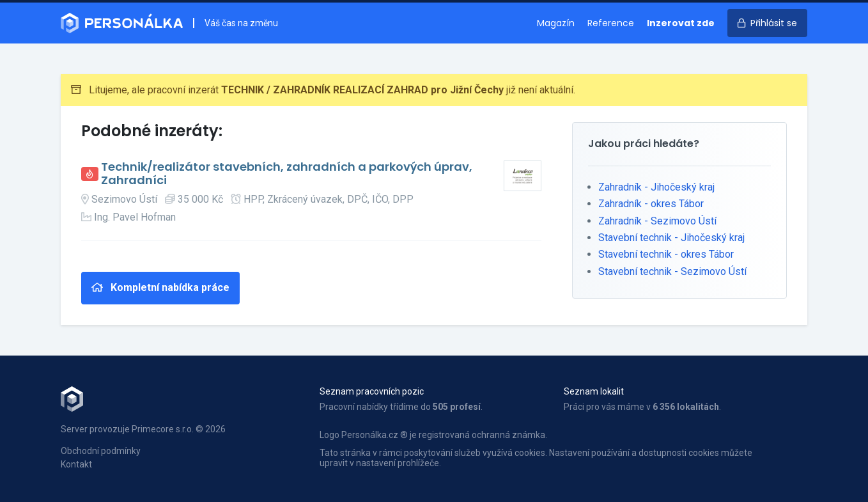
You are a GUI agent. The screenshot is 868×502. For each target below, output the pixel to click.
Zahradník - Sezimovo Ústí (657, 221)
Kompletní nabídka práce (160, 287)
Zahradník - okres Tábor (651, 204)
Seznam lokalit (594, 391)
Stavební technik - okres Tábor (666, 254)
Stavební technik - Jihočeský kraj (671, 238)
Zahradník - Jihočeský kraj (656, 187)
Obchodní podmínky (101, 451)
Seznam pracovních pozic (372, 391)
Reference (611, 23)
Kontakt (76, 464)
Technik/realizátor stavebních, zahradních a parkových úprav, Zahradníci (287, 174)
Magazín (556, 23)
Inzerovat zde (681, 23)
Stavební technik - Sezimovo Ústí (672, 271)
